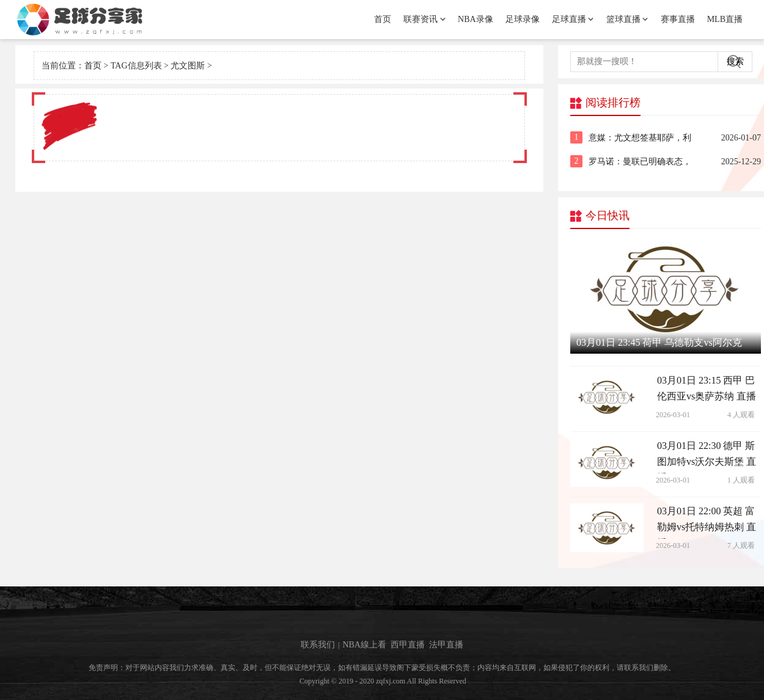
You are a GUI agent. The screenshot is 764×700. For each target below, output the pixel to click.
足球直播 (569, 19)
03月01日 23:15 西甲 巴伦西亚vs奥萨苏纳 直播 (707, 388)
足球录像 (523, 19)
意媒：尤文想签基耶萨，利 (640, 138)
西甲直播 (408, 645)
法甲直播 (446, 645)
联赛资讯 (421, 19)
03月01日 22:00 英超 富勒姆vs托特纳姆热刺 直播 (707, 522)
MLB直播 (725, 19)
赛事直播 (678, 19)
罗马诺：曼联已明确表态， (640, 162)
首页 (383, 19)
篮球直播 (623, 19)
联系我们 (318, 645)
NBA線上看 (364, 645)
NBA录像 (476, 19)
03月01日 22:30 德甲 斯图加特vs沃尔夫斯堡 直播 (707, 457)
